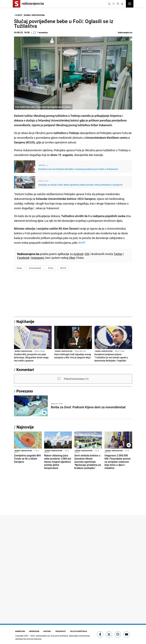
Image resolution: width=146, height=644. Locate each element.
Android (78, 254)
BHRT (82, 243)
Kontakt (47, 631)
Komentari (25, 370)
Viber (72, 258)
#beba (19, 268)
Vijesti (19, 15)
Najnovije (25, 427)
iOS (87, 254)
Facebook (23, 258)
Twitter (118, 254)
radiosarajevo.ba (43, 636)
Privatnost (60, 631)
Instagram (38, 258)
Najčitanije (25, 321)
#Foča (51, 268)
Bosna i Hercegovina (34, 15)
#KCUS (63, 268)
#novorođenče (35, 268)
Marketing (20, 631)
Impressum (34, 631)
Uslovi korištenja (77, 631)
